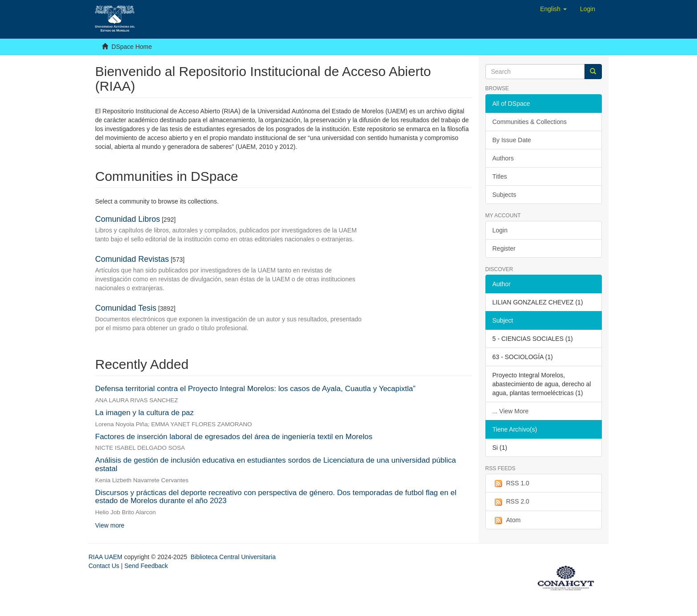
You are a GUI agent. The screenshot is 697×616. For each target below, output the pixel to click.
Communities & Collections (530, 122)
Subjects (505, 195)
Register (504, 248)
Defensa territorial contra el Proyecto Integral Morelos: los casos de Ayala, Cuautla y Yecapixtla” (255, 389)
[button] (553, 9)
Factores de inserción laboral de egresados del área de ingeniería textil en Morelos (234, 437)
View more (110, 525)
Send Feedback (146, 566)
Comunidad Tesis (126, 308)
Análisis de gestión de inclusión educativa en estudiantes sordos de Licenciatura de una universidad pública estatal (276, 464)
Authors (503, 158)
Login (500, 230)
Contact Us (104, 566)
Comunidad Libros (128, 219)
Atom (507, 520)
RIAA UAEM (106, 557)
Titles (500, 176)
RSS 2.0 (511, 502)
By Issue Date (512, 140)
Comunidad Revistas (132, 259)
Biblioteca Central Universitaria (233, 557)
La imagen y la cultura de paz (144, 413)
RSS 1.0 (511, 484)
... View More (511, 411)
